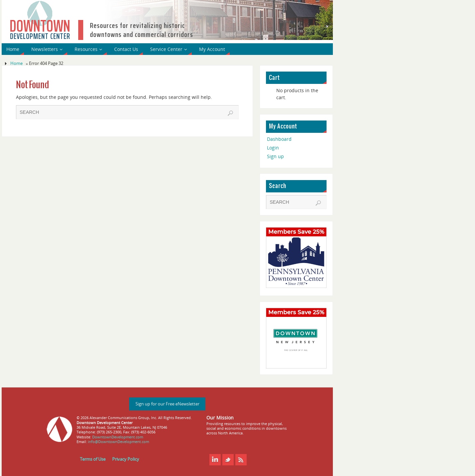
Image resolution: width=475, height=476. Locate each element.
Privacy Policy (126, 459)
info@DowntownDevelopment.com (119, 442)
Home (16, 63)
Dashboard (279, 139)
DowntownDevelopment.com (118, 437)
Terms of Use (93, 459)
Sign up (275, 156)
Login (273, 148)
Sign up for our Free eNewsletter (167, 404)
